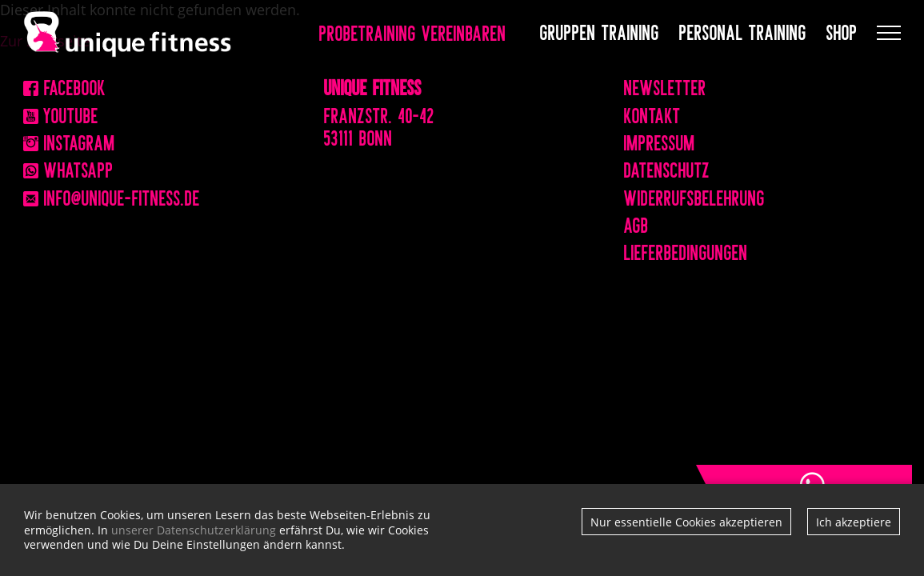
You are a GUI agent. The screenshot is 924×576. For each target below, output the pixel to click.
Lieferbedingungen (686, 250)
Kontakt (652, 114)
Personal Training (743, 30)
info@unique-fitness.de (112, 196)
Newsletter (665, 86)
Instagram (69, 141)
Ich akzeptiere (854, 522)
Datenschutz (667, 168)
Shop (842, 30)
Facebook (64, 86)
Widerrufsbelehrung (694, 196)
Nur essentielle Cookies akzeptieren (686, 522)
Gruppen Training (600, 30)
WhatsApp (68, 168)
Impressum (660, 141)
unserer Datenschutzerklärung (194, 530)
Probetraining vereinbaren (413, 32)
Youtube (61, 114)
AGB (636, 223)
